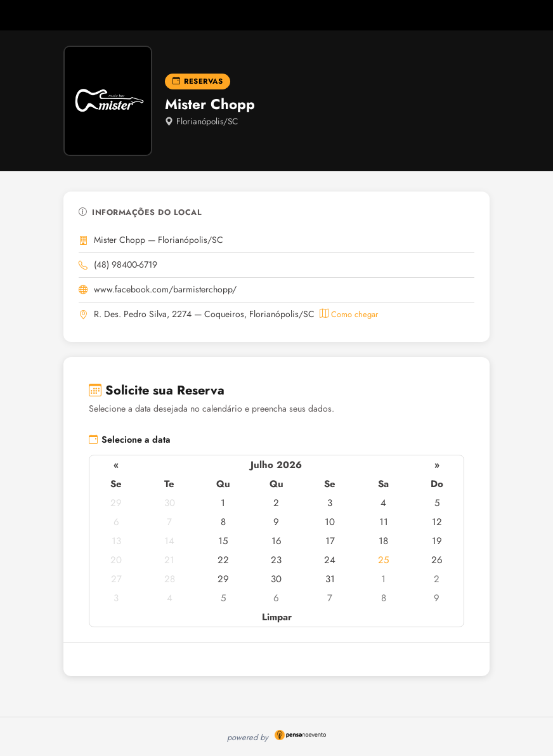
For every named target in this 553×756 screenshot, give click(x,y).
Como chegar (349, 314)
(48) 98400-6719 (126, 264)
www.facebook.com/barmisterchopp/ (165, 289)
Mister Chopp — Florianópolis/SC (159, 240)
